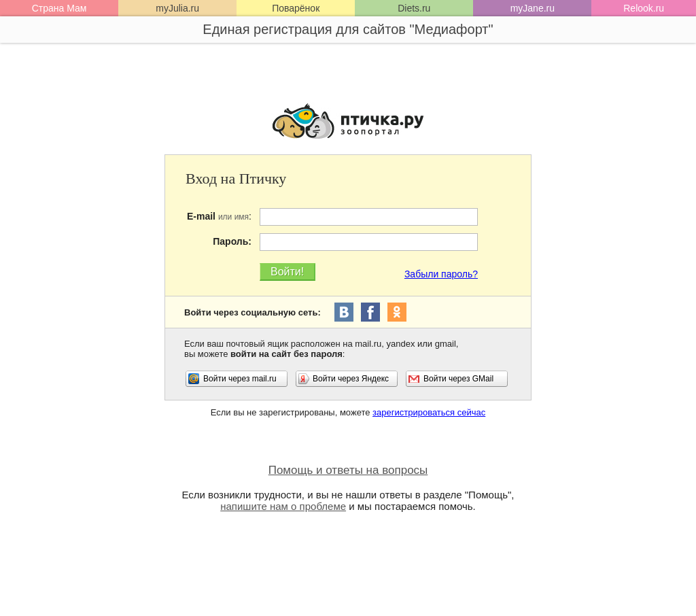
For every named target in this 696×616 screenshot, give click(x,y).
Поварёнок (296, 8)
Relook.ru (644, 8)
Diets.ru (414, 8)
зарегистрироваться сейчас (429, 412)
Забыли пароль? (441, 274)
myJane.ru (533, 8)
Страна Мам (59, 8)
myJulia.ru (177, 8)
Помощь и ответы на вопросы (348, 470)
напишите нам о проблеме (283, 506)
